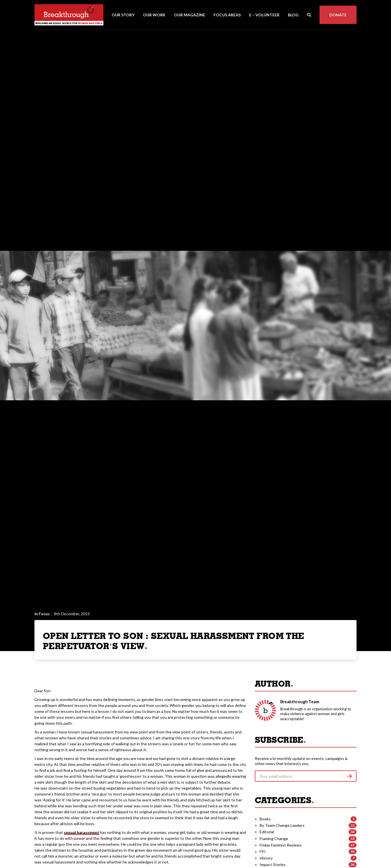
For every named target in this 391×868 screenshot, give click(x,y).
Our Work (154, 15)
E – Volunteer (264, 15)
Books (265, 819)
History (266, 858)
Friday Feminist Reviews (281, 845)
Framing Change (274, 839)
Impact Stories (273, 864)
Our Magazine (190, 15)
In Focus (42, 614)
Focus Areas (227, 15)
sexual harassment (82, 832)
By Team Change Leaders (282, 825)
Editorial (267, 832)
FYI (263, 851)
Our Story (123, 15)
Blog (293, 15)
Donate (338, 15)
